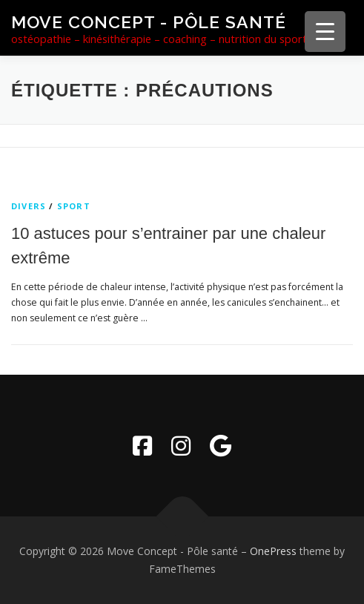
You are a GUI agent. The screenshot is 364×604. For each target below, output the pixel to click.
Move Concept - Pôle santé (149, 22)
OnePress (273, 551)
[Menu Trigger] (325, 32)
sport (74, 206)
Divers (29, 206)
